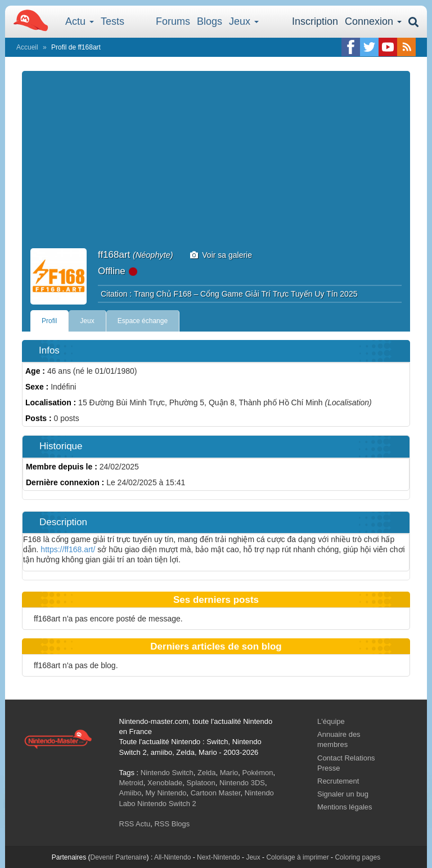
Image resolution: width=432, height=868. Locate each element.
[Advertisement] (216, 164)
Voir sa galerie (221, 255)
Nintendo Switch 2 (167, 804)
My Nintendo (166, 793)
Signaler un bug (343, 794)
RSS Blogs (172, 824)
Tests (112, 21)
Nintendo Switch (167, 773)
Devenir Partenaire (119, 857)
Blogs (210, 21)
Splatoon (201, 783)
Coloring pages (357, 857)
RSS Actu (135, 824)
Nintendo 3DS (242, 783)
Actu (80, 21)
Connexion (373, 21)
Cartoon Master (216, 793)
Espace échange (143, 321)
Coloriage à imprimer (297, 857)
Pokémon (258, 773)
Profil (49, 321)
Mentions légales (345, 807)
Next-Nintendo (219, 857)
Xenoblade (165, 783)
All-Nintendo (172, 857)
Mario (229, 773)
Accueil (27, 47)
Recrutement (338, 781)
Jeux (244, 21)
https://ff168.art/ (68, 549)
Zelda (207, 773)
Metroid (131, 783)
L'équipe (331, 721)
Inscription (315, 21)
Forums (173, 21)
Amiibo (130, 793)
